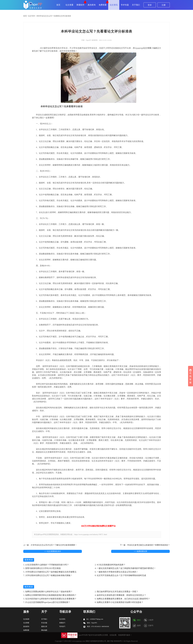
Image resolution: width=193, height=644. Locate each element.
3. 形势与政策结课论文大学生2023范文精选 (42, 568)
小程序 (151, 620)
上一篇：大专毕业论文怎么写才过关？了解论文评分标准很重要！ (50, 545)
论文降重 (26, 623)
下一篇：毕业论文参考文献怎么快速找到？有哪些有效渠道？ (145, 545)
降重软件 (80, 5)
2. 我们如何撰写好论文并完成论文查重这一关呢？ (116, 592)
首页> (25, 16)
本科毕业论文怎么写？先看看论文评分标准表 (54, 16)
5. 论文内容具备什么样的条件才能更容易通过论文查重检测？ (50, 599)
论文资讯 (114, 5)
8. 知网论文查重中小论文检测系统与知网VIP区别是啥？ (119, 602)
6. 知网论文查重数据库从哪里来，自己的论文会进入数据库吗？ (122, 599)
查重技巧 (62, 623)
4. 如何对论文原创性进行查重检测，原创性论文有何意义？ (120, 595)
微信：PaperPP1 (90, 623)
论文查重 (69, 5)
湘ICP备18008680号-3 (115, 641)
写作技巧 (62, 626)
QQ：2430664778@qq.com (93, 619)
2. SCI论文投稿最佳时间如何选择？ (110, 565)
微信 (139, 620)
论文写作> (32, 16)
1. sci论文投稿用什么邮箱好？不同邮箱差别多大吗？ (46, 565)
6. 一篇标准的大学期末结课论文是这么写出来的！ (116, 572)
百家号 (151, 626)
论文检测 (26, 619)
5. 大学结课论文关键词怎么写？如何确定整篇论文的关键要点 (50, 572)
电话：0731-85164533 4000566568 (96, 627)
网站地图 (44, 630)
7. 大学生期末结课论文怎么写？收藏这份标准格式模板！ (48, 575)
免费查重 (103, 5)
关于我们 (136, 5)
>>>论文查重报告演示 (53, 551)
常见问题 (44, 623)
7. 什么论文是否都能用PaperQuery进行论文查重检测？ (47, 602)
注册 (164, 5)
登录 (150, 5)
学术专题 (125, 5)
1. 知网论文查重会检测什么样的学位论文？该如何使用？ (48, 592)
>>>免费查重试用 (140, 551)
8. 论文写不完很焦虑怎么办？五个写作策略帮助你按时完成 (120, 575)
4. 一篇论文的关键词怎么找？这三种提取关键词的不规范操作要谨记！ (125, 568)
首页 (58, 5)
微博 (139, 626)
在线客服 (190, 376)
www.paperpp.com (79, 641)
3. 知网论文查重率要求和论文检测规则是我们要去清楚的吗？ (50, 595)
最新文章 (44, 626)
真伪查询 (92, 5)
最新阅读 (29, 560)
